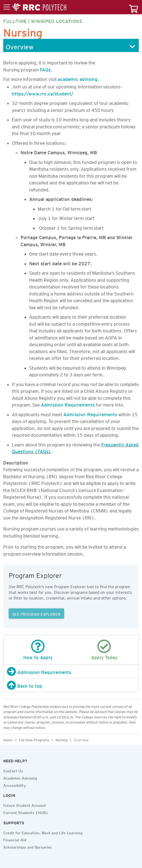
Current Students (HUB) (26, 812)
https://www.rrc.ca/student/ (43, 93)
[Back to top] (71, 685)
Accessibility (15, 785)
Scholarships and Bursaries (27, 846)
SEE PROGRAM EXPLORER (36, 614)
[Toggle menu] (35, 7)
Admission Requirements (68, 404)
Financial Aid (15, 839)
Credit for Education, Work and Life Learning (43, 832)
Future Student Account (25, 805)
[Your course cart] (134, 7)
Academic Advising (20, 777)
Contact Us (13, 770)
